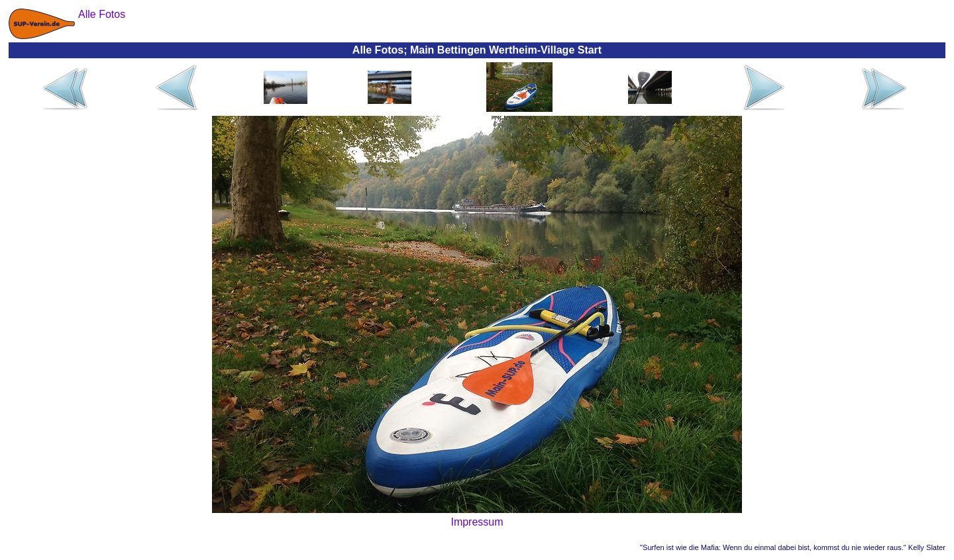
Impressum (477, 522)
